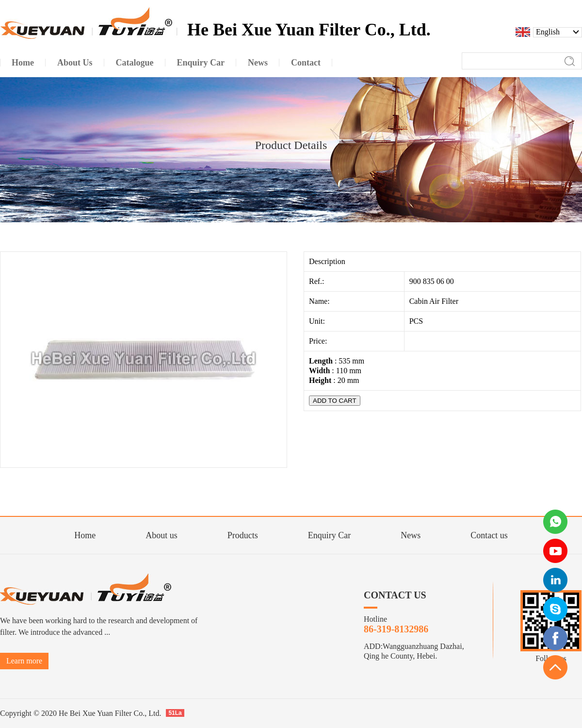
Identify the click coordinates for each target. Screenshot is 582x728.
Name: (320, 301)
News (411, 535)
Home (85, 535)
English (548, 32)
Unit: (318, 321)
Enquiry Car (329, 535)
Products (243, 535)
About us (162, 535)
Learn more (24, 661)
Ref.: (318, 281)
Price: (319, 341)
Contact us (489, 535)
